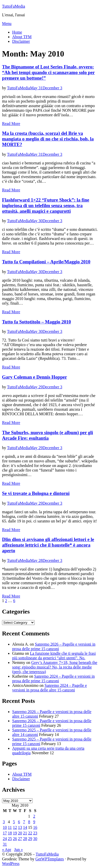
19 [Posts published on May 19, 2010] (15, 833)
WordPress (11, 864)
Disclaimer (21, 41)
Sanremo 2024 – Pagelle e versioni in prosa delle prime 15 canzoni (53, 679)
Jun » (18, 850)
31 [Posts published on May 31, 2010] (5, 844)
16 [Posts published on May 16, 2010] (35, 827)
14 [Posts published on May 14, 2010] (25, 827)
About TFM (22, 37)
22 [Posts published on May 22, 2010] (30, 833)
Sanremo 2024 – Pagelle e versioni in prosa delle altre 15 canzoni (49, 688)
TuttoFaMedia (14, 6)
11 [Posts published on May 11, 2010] (10, 827)
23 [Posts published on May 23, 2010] (35, 833)
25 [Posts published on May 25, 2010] (10, 839)
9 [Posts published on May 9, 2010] (34, 822)
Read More (11, 124)
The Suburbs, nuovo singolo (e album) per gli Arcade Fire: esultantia (47, 435)
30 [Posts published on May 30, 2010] (35, 839)
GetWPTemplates (50, 859)
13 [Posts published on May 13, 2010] (20, 827)
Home (17, 32)
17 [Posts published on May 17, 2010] (5, 833)
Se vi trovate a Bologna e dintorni (36, 493)
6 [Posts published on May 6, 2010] (19, 822)
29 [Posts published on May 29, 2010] (30, 839)
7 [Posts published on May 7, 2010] (24, 822)
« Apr (7, 850)
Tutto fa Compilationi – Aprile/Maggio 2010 (46, 262)
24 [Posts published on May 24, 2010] (5, 839)
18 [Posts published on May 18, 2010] (10, 833)
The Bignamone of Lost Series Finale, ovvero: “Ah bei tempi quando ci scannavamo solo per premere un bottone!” (48, 72)
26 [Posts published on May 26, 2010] (15, 839)
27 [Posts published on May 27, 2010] (20, 839)
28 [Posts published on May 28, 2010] (25, 839)
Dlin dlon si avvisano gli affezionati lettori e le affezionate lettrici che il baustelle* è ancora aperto (48, 545)
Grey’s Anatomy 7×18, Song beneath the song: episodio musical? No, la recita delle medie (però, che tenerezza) (55, 667)
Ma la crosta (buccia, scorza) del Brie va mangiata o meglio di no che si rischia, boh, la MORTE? (48, 139)
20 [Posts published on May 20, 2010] (20, 833)
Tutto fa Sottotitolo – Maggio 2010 (36, 322)
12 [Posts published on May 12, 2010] (15, 827)
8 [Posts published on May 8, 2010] (29, 822)
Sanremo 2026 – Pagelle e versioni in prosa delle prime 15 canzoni (54, 646)
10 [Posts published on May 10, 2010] (5, 827)
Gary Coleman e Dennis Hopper (35, 377)
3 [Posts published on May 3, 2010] (4, 822)
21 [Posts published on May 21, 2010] (25, 833)
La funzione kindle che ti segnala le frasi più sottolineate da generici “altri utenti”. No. (54, 656)
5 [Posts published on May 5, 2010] (14, 822)
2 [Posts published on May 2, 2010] (34, 816)
